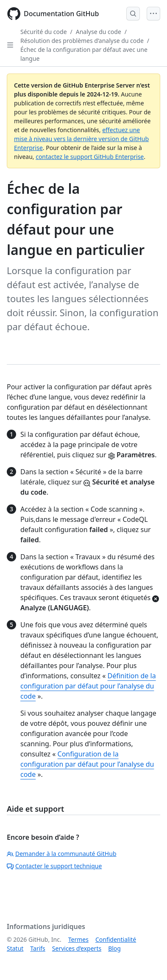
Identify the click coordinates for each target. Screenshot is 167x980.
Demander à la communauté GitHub (62, 854)
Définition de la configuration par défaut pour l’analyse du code (88, 686)
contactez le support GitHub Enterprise (90, 157)
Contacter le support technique (54, 866)
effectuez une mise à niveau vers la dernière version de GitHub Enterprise (81, 139)
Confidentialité (116, 939)
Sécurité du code (44, 32)
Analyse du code (99, 32)
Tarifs (38, 948)
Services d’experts (77, 948)
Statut (15, 948)
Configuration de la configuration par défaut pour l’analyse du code (87, 764)
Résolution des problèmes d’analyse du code (82, 41)
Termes (78, 939)
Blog (114, 948)
